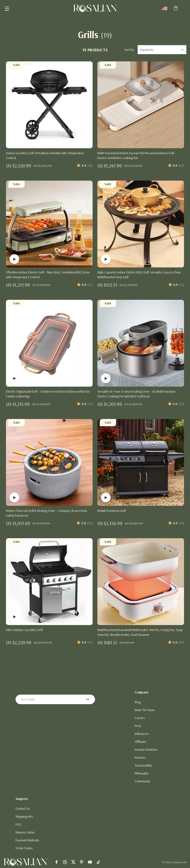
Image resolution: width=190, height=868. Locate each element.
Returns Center (25, 832)
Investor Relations (146, 750)
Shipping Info (24, 816)
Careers (140, 718)
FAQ (18, 824)
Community (142, 781)
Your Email (27, 699)
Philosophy (142, 773)
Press (138, 726)
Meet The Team (145, 710)
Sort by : (130, 50)
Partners (140, 757)
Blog (138, 702)
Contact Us (23, 809)
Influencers (142, 734)
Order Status (24, 848)
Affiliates (140, 742)
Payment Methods (27, 840)
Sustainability (143, 765)
